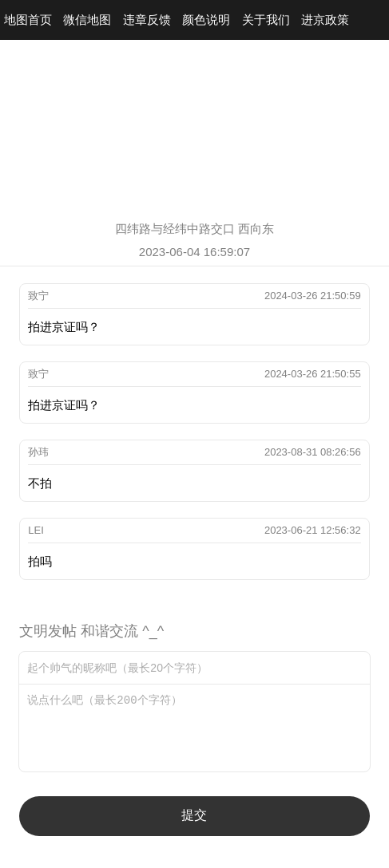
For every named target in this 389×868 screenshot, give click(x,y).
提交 (194, 815)
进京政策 (325, 20)
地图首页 (28, 20)
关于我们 (266, 20)
